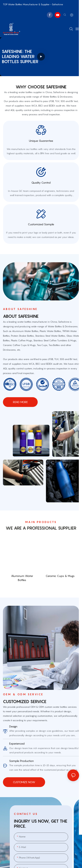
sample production (21, 763)
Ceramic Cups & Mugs (60, 578)
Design (13, 728)
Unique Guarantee (41, 141)
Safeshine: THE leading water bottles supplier (20, 57)
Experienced (17, 745)
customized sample (41, 226)
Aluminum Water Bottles (22, 580)
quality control (41, 183)
